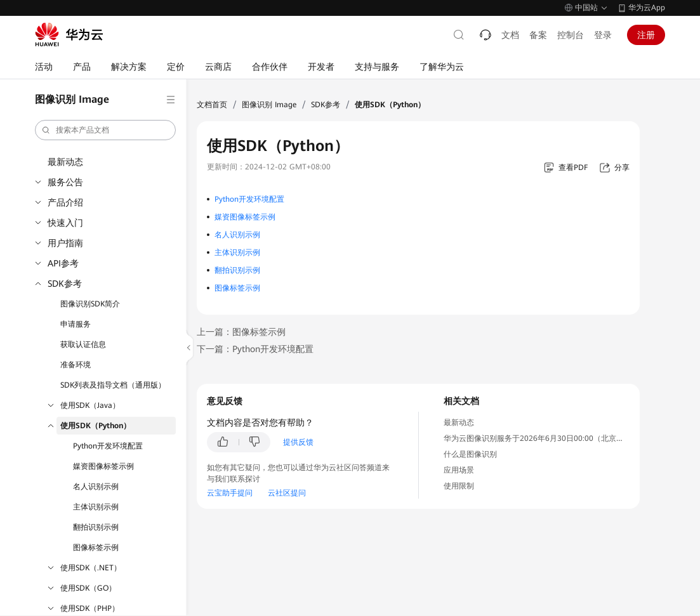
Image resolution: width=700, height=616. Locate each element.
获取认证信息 (83, 344)
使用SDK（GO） (88, 588)
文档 (510, 35)
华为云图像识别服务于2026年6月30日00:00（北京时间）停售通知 (557, 438)
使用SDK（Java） (90, 405)
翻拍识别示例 (96, 527)
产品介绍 (65, 202)
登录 (603, 35)
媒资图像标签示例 (103, 466)
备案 (538, 35)
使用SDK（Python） (96, 426)
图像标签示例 (96, 547)
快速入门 (65, 223)
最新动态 (65, 162)
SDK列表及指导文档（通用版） (113, 385)
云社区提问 (287, 493)
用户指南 (65, 243)
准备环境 (76, 365)
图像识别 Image (269, 105)
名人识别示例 (96, 487)
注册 (646, 35)
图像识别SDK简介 (90, 304)
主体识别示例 (96, 507)
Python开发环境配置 (108, 446)
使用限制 (459, 486)
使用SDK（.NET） (91, 568)
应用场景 (459, 470)
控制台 (571, 35)
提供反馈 (298, 442)
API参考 (63, 263)
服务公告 (65, 182)
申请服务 (76, 324)
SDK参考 (65, 284)
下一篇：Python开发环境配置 (255, 349)
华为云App (647, 8)
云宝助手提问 (230, 493)
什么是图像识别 (470, 454)
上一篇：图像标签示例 (241, 332)
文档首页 (212, 105)
